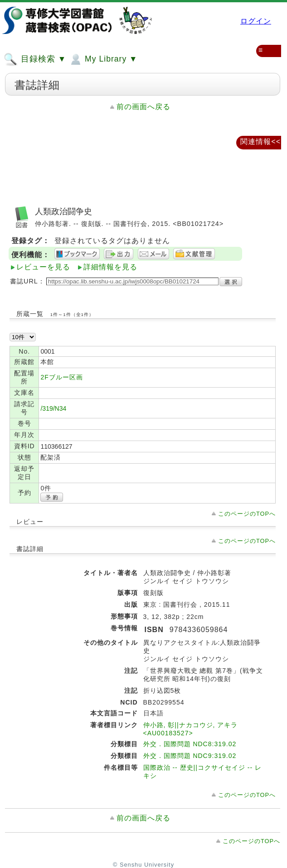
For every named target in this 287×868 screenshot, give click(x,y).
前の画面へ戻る (143, 107)
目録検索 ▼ (35, 59)
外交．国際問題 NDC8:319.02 (190, 744)
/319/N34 (53, 408)
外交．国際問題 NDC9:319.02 (190, 756)
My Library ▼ (103, 59)
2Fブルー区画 (61, 377)
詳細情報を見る (110, 267)
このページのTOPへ (247, 514)
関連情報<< (260, 141)
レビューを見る (43, 267)
